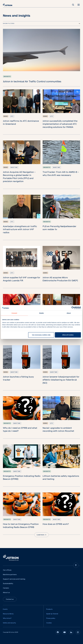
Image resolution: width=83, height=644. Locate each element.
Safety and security (9, 623)
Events (5, 609)
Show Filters (41, 24)
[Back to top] (76, 565)
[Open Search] (73, 5)
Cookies (49, 623)
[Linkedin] (71, 632)
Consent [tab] (14, 313)
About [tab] (69, 313)
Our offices (7, 570)
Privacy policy (51, 618)
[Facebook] (58, 632)
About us (6, 592)
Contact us (10, 599)
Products (49, 609)
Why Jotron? (7, 618)
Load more (42, 535)
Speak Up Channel (52, 614)
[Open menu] (78, 5)
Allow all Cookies (68, 335)
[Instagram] (78, 632)
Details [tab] (41, 313)
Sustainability (8, 583)
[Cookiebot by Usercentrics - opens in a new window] (73, 308)
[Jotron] (8, 5)
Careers (6, 588)
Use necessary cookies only (41, 335)
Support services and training (14, 579)
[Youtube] (64, 632)
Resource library (8, 614)
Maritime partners (10, 575)
